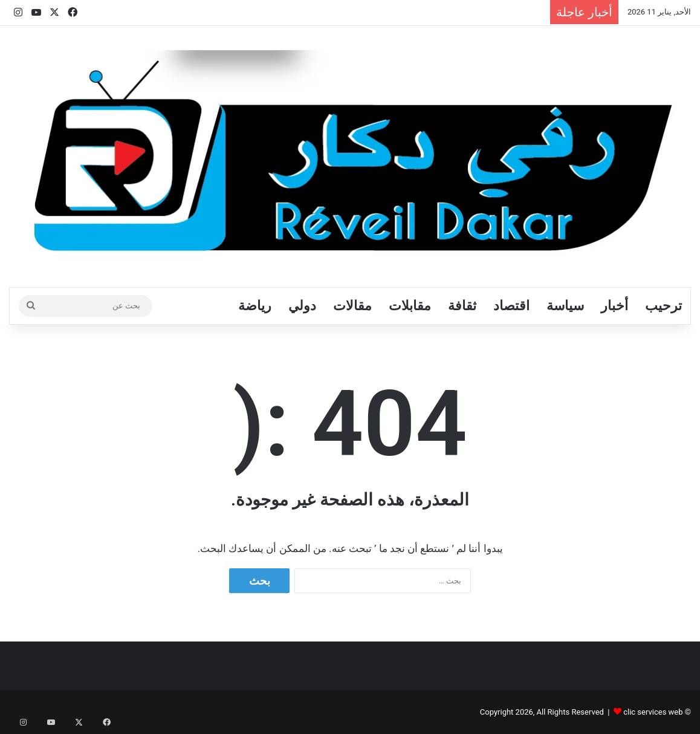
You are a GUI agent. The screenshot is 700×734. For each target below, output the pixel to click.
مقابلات (410, 306)
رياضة (255, 306)
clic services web (653, 712)
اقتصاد (511, 306)
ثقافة (462, 306)
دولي (302, 306)
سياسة (565, 306)
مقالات (352, 306)
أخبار (614, 306)
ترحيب (663, 306)
